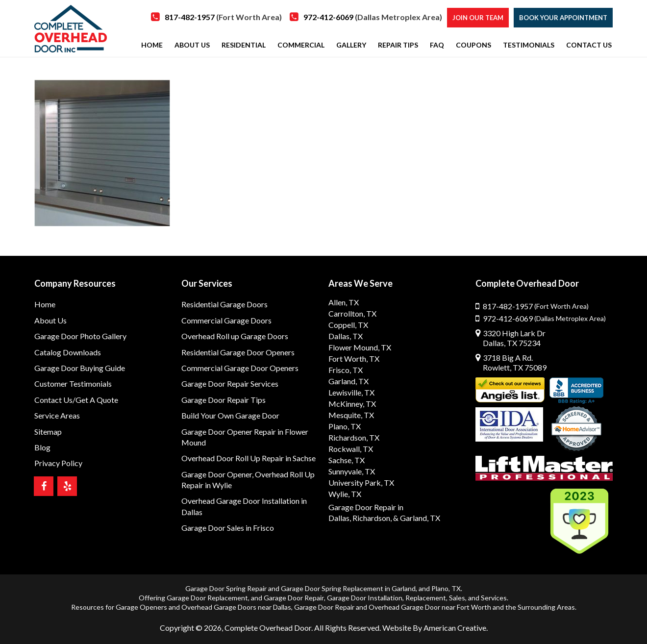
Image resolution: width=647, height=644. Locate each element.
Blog (42, 447)
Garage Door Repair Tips (224, 400)
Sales (457, 598)
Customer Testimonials (73, 384)
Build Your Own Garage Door (230, 415)
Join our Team (478, 18)
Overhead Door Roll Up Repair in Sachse (249, 458)
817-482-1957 (223, 17)
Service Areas (57, 415)
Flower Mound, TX (360, 347)
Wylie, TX (345, 494)
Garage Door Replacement (207, 598)
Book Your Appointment (563, 18)
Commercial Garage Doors (226, 320)
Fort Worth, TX (354, 359)
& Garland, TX (417, 518)
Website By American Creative (434, 628)
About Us (50, 320)
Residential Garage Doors (224, 304)
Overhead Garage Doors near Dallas (236, 607)
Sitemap (48, 432)
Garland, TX (348, 381)
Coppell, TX (348, 325)
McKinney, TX (352, 404)
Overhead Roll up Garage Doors (235, 336)
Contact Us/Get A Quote (76, 400)
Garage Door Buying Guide (80, 368)
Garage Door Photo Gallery (80, 336)
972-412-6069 (373, 17)
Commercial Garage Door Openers (240, 368)
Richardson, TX (354, 437)
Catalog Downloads (68, 352)
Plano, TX (345, 426)
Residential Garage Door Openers (238, 352)
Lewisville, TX (351, 392)
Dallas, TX (346, 336)
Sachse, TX (347, 460)
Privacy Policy (58, 463)
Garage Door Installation (365, 598)
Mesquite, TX (351, 415)
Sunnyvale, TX (352, 471)
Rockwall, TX (351, 449)
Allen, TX (344, 302)
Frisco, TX (346, 370)
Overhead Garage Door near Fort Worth (430, 607)
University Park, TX (361, 483)
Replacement (426, 598)
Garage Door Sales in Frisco (228, 528)
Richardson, (372, 518)
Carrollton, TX (352, 313)
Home (45, 304)
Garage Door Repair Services (230, 384)
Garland (404, 588)
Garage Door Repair (294, 598)
